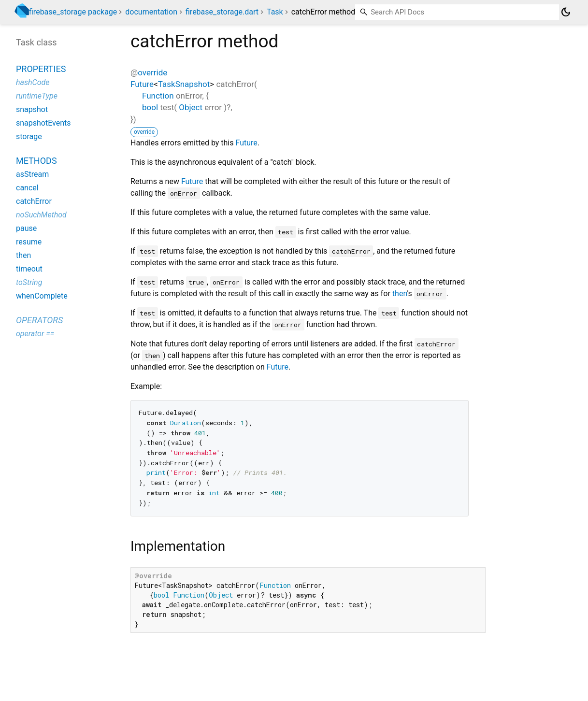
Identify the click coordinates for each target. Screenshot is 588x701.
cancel (27, 188)
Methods (36, 161)
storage (29, 136)
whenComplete (42, 296)
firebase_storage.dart (222, 12)
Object (191, 107)
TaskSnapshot (184, 84)
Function (158, 96)
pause (26, 228)
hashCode (33, 82)
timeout (29, 269)
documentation (151, 12)
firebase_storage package (73, 12)
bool (150, 107)
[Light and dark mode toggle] (566, 12)
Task (275, 12)
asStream (32, 174)
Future (142, 84)
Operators (39, 320)
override (152, 72)
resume (29, 242)
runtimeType (37, 96)
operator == (35, 334)
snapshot (32, 109)
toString (29, 282)
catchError (34, 201)
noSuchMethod (41, 215)
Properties (41, 69)
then (400, 293)
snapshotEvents (43, 123)
